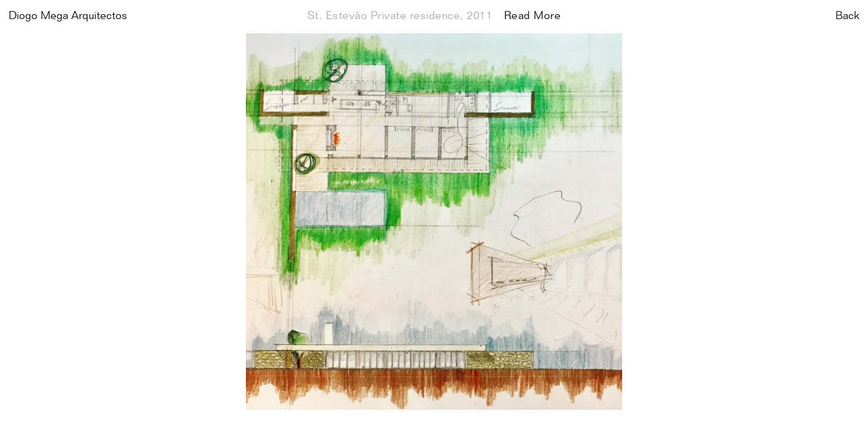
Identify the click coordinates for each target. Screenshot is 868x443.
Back (847, 16)
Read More (533, 16)
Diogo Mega (68, 16)
